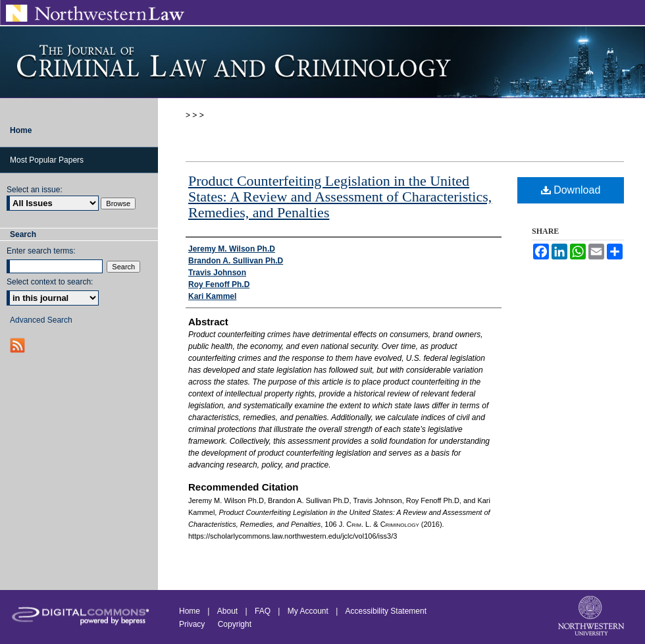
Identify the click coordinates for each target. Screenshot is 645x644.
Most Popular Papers (47, 160)
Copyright (235, 624)
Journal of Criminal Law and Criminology (322, 62)
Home (190, 611)
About (227, 611)
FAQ (263, 611)
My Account (308, 611)
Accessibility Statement (386, 611)
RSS (19, 345)
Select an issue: (35, 190)
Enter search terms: (41, 251)
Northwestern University (592, 617)
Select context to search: (50, 282)
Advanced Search (41, 320)
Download (571, 190)
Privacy (193, 624)
